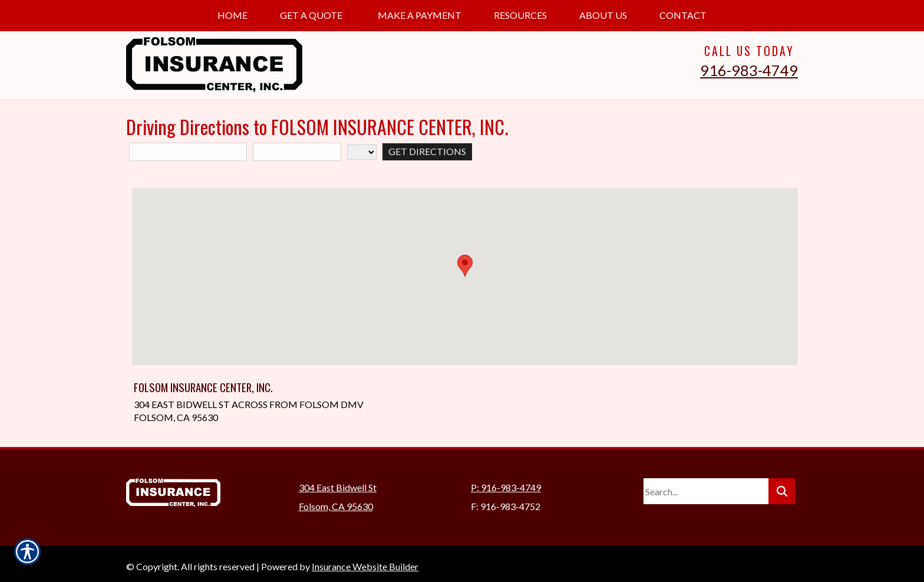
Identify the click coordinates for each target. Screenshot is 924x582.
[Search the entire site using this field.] (706, 485)
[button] (465, 266)
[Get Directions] (427, 152)
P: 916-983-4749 (506, 481)
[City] (297, 152)
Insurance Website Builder (365, 560)
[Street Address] (188, 152)
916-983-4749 (749, 70)
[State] (362, 152)
